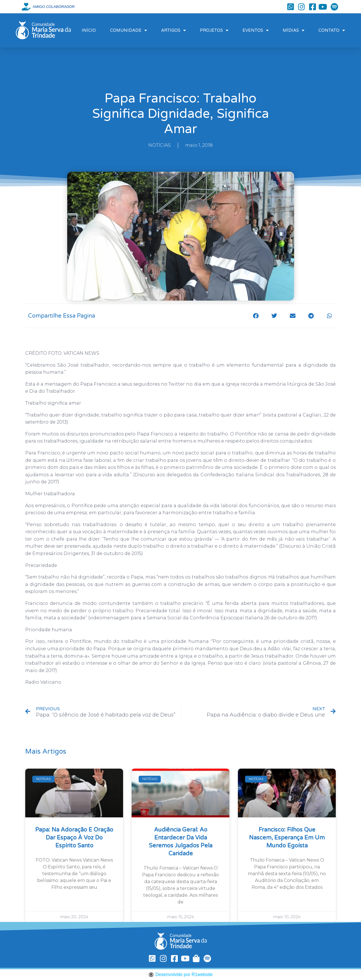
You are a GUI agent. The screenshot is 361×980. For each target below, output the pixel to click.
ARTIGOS (173, 30)
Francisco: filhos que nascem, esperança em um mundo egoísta (287, 838)
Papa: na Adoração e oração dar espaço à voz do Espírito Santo (74, 838)
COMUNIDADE (128, 30)
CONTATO (332, 30)
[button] (256, 316)
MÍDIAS (294, 30)
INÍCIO (89, 30)
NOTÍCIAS (160, 145)
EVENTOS (256, 30)
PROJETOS (214, 30)
